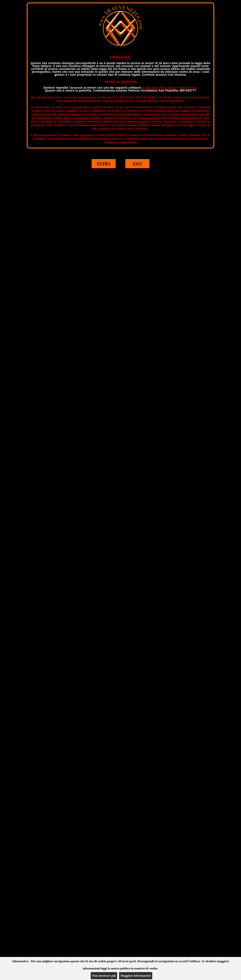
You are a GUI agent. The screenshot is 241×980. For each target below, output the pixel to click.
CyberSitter (151, 88)
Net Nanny (169, 88)
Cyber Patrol (189, 88)
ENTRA (104, 163)
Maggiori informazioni (136, 976)
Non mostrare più (104, 976)
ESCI (137, 163)
